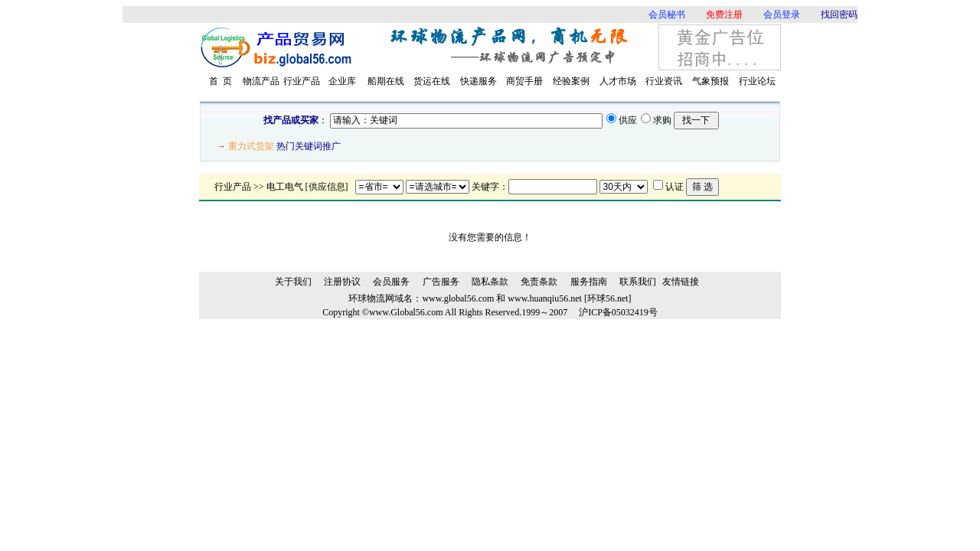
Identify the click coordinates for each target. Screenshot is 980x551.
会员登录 (782, 15)
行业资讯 (664, 81)
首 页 (220, 81)
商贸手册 (524, 81)
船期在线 (386, 81)
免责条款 (539, 282)
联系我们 (638, 282)
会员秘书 (667, 15)
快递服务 (479, 81)
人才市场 (618, 81)
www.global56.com (458, 298)
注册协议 (342, 282)
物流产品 (261, 81)
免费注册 (724, 15)
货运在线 (432, 81)
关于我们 (293, 282)
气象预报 (710, 81)
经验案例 (571, 81)
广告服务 (441, 282)
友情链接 (681, 282)
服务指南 (589, 282)
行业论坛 (757, 81)
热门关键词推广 (309, 146)
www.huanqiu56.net (545, 298)
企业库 (342, 81)
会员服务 (391, 282)
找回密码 (839, 15)
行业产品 (302, 81)
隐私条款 (490, 282)
